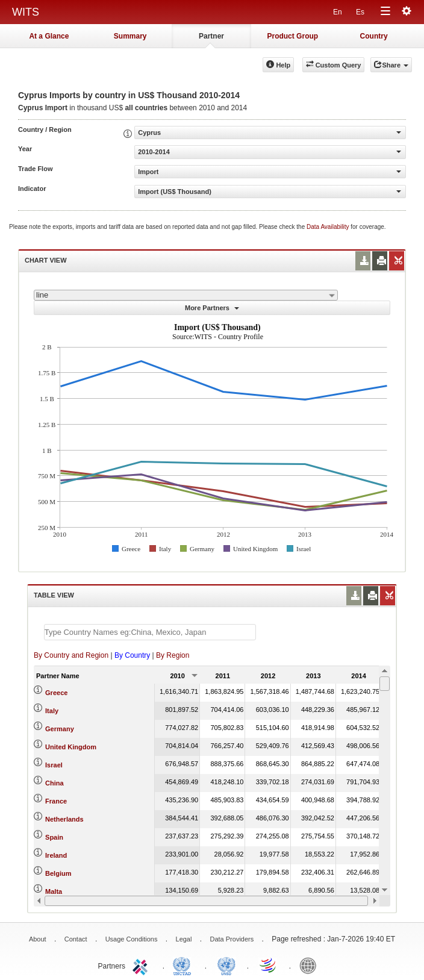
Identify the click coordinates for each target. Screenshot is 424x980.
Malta (54, 891)
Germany (60, 729)
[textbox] (150, 632)
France (56, 801)
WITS (26, 12)
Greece (56, 693)
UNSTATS (226, 965)
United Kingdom (71, 747)
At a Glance (49, 36)
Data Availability (329, 227)
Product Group (292, 36)
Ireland (56, 855)
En (338, 12)
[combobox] (186, 295)
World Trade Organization (269, 965)
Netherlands (64, 819)
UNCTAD (184, 965)
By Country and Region (71, 655)
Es (360, 12)
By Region (173, 655)
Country (374, 36)
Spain (54, 837)
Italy (52, 711)
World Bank (311, 965)
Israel (54, 765)
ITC (142, 965)
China (55, 783)
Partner (211, 36)
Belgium (58, 873)
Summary (130, 36)
